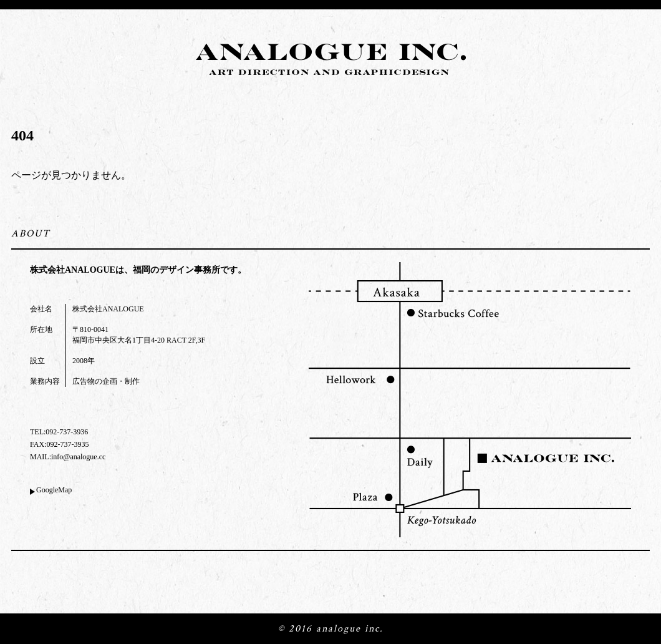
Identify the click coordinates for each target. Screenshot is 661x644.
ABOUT (31, 234)
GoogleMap (54, 490)
